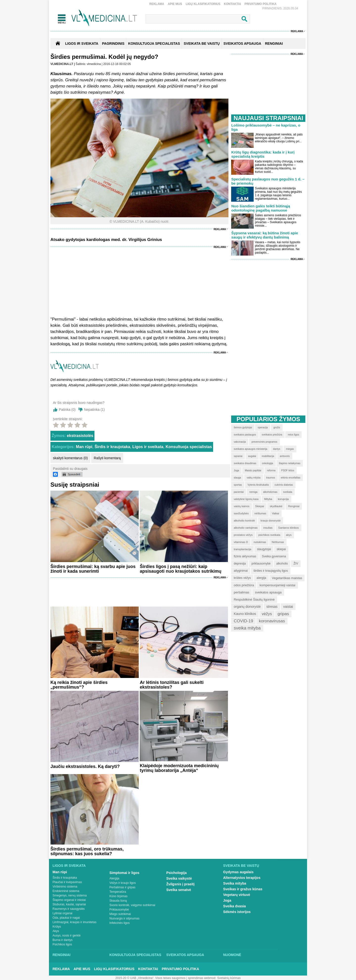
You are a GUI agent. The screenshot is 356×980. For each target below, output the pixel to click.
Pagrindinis (113, 44)
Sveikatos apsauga (185, 955)
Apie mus (175, 4)
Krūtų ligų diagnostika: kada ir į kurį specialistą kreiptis (263, 154)
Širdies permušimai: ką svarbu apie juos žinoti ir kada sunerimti (93, 569)
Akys (56, 931)
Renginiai (62, 955)
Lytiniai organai (63, 913)
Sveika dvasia (235, 906)
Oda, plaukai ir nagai (66, 918)
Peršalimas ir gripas (122, 887)
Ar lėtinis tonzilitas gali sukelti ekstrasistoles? (172, 685)
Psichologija (177, 873)
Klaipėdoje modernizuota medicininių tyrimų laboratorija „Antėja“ (179, 768)
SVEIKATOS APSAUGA (242, 44)
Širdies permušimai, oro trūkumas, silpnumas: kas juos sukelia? (87, 851)
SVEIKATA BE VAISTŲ (202, 44)
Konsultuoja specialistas (189, 447)
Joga (227, 900)
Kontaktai (233, 4)
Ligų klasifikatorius (203, 4)
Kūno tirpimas (119, 896)
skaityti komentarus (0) (70, 458)
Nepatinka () (94, 410)
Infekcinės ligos (120, 923)
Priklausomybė (119, 910)
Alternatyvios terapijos (242, 878)
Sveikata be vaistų (241, 866)
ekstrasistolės (80, 436)
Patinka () (67, 410)
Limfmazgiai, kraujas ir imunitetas (75, 922)
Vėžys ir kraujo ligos (123, 883)
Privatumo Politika (261, 4)
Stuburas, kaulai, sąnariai (69, 904)
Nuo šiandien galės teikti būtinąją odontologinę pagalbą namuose (261, 208)
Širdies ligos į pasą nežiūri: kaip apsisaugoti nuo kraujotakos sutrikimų (180, 569)
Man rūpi (84, 447)
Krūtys (57, 927)
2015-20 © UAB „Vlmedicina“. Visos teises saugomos (150, 978)
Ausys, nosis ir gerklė (67, 936)
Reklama (157, 4)
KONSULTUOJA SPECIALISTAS (154, 44)
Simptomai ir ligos (124, 873)
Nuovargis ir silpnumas (124, 918)
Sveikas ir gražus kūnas (243, 889)
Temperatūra (118, 892)
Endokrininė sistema (66, 891)
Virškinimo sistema (65, 887)
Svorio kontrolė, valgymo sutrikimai (132, 905)
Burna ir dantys (63, 940)
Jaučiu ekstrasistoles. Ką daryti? (85, 766)
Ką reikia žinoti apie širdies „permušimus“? (79, 685)
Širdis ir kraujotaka (112, 447)
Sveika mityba (235, 883)
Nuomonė (232, 955)
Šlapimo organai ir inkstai (69, 900)
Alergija (114, 878)
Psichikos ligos (62, 944)
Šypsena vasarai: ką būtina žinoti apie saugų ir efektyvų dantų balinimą (265, 235)
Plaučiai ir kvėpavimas (67, 882)
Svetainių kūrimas (229, 978)
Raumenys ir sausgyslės (69, 909)
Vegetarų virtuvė (237, 895)
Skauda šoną (118, 901)
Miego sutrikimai (120, 914)
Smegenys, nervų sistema (70, 895)
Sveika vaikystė (179, 878)
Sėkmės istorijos (237, 912)
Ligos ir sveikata (82, 44)
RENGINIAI (274, 44)
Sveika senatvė (179, 890)
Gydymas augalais (238, 872)
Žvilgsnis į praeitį (180, 884)
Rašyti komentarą (107, 458)
